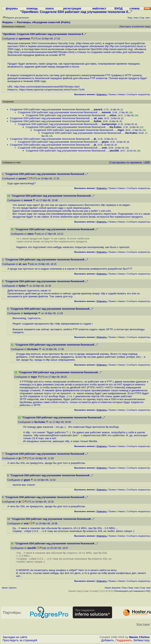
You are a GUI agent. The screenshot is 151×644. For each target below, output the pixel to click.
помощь (32, 8)
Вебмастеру (142, 640)
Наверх (122, 94)
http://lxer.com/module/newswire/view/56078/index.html (41, 52)
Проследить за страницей (20, 640)
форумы (12, 8)
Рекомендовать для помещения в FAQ (132, 591)
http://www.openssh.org (118, 49)
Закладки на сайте (15, 637)
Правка (112, 94)
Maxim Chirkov (139, 637)
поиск (50, 8)
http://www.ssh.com (88, 43)
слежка (135, 8)
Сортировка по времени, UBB (130, 162)
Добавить (108, 640)
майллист (99, 8)
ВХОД (118, 8)
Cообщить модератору (139, 94)
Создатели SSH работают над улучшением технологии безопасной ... (51, 109)
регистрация (72, 8)
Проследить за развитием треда (135, 27)
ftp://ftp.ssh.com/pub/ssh (120, 46)
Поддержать (124, 640)
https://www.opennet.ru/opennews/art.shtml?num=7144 (52, 90)
